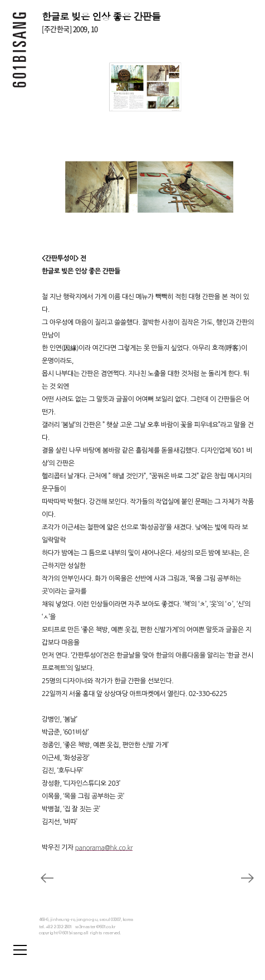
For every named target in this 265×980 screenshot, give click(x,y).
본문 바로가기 (0, 0)
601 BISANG (19, 53)
